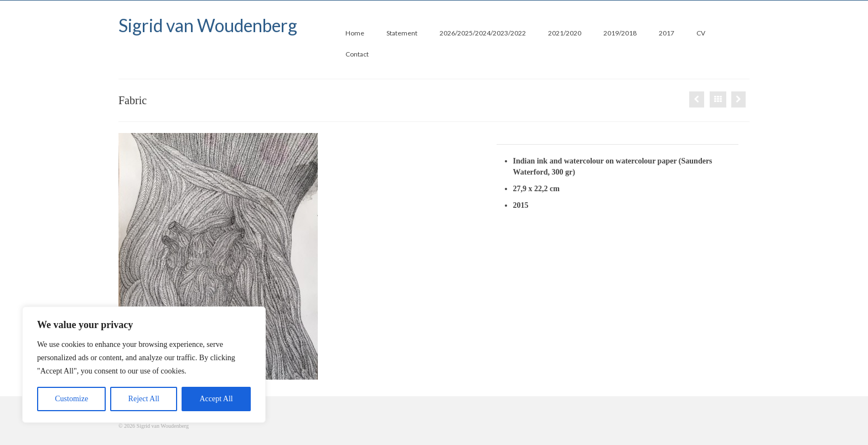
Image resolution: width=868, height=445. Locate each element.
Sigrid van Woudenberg (208, 25)
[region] (144, 365)
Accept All (216, 399)
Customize (71, 399)
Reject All (144, 399)
